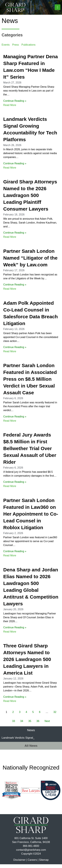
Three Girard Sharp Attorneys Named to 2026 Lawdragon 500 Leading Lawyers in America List (27, 663)
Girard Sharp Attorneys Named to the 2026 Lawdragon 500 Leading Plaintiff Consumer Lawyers (30, 199)
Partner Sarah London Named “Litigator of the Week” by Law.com (30, 262)
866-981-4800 (31, 850)
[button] (58, 7)
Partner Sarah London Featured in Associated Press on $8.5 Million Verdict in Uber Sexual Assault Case (30, 383)
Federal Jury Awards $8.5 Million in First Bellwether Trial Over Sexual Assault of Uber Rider (30, 452)
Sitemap (44, 864)
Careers (32, 864)
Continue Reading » (15, 105)
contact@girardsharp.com (31, 854)
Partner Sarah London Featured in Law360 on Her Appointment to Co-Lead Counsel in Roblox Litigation (31, 518)
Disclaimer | (20, 864)
